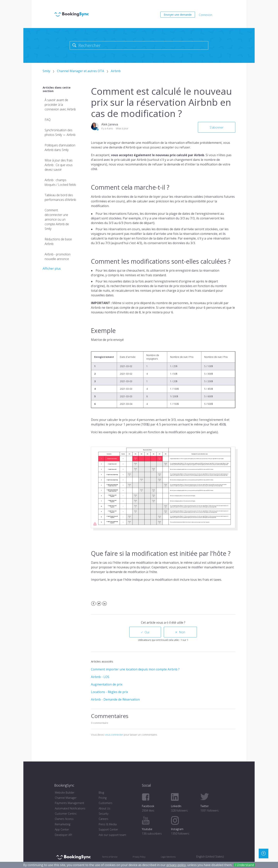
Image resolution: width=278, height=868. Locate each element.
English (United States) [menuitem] (210, 856)
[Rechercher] (139, 45)
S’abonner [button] (217, 127)
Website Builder (65, 793)
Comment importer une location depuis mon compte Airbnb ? (135, 669)
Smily (46, 71)
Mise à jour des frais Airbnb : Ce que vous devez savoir (59, 165)
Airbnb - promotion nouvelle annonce (58, 257)
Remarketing (63, 824)
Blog (101, 793)
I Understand (244, 865)
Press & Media (108, 824)
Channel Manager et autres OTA (81, 71)
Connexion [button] (206, 15)
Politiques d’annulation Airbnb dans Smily (60, 148)
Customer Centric (66, 814)
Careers (103, 819)
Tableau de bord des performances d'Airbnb (60, 197)
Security (103, 814)
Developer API (63, 835)
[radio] (145, 632)
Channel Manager (66, 798)
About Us (104, 808)
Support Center (108, 829)
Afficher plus (52, 269)
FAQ (48, 120)
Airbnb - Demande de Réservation (115, 699)
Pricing (103, 798)
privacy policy (176, 865)
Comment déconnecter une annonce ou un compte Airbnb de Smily (57, 219)
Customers (106, 803)
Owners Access (64, 819)
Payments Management (69, 803)
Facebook (93, 606)
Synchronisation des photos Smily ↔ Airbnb (60, 132)
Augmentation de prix (107, 684)
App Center (62, 829)
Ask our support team (112, 835)
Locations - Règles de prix (109, 692)
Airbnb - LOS (100, 677)
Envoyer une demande (178, 15)
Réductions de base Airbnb (58, 241)
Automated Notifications (70, 808)
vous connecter (114, 735)
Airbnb (116, 71)
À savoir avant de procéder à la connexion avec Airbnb (60, 105)
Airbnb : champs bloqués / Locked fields (60, 182)
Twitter (99, 606)
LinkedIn (105, 606)
